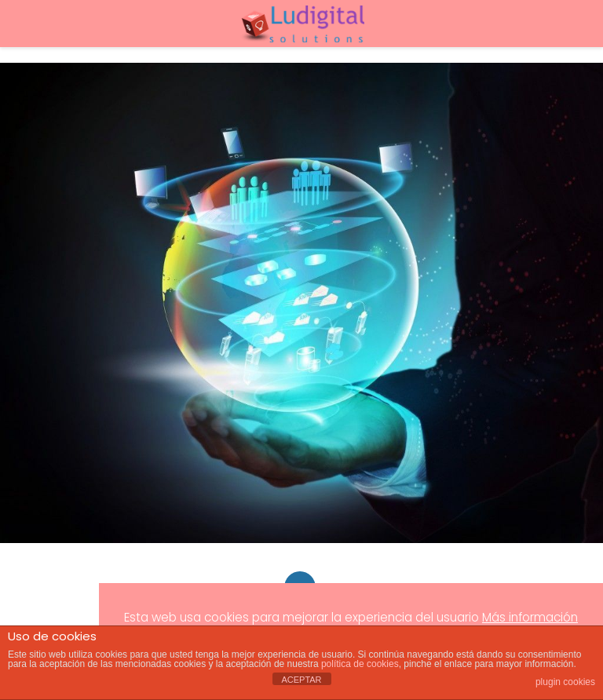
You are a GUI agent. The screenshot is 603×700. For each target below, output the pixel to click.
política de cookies (360, 664)
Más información (530, 617)
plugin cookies (565, 682)
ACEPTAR (301, 680)
